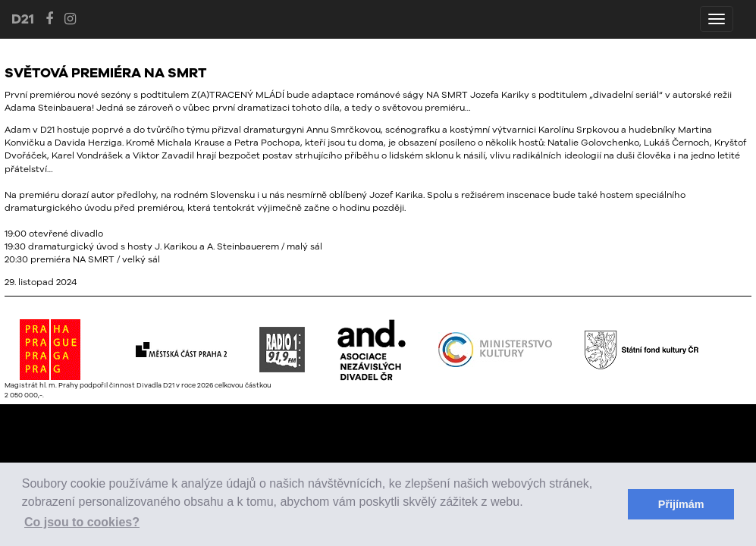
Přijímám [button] (681, 504)
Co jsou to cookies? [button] (82, 522)
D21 (23, 19)
